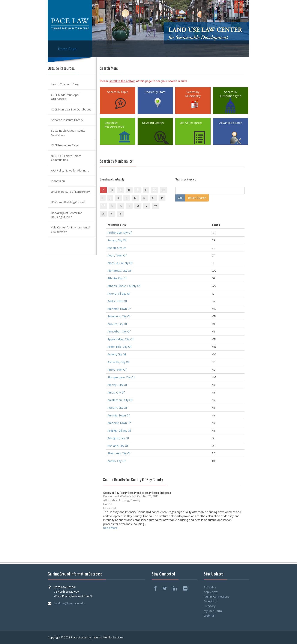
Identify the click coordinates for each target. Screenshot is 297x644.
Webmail (209, 616)
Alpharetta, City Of (119, 271)
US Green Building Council (68, 202)
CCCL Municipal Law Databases (71, 109)
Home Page (67, 49)
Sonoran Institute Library (67, 120)
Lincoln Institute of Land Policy (70, 192)
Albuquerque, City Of (121, 377)
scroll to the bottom (122, 81)
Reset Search (197, 198)
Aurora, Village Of (119, 294)
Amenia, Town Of (119, 415)
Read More (110, 528)
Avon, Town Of (117, 255)
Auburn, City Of (117, 324)
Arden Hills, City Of (119, 347)
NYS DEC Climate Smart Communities (66, 158)
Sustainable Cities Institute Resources (68, 133)
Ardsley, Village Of (119, 431)
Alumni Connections (217, 596)
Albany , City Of (117, 385)
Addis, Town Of (117, 301)
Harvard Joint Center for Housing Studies (66, 215)
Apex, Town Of (117, 370)
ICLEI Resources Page (65, 145)
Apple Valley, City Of (121, 339)
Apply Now (211, 592)
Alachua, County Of (120, 263)
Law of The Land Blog (65, 84)
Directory (210, 606)
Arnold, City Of (117, 354)
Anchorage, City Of (120, 233)
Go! (180, 198)
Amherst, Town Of (119, 309)
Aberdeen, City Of (119, 453)
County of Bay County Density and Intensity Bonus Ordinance (137, 493)
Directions (210, 601)
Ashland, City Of (118, 446)
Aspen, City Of (117, 248)
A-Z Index (210, 587)
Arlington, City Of (118, 438)
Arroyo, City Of (117, 240)
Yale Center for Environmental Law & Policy (70, 229)
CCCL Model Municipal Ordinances (65, 97)
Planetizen (58, 181)
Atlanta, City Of (117, 278)
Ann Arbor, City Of (119, 331)
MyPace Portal (213, 611)
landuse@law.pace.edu (69, 603)
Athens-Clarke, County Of (124, 286)
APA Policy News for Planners (70, 170)
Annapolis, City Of (119, 316)
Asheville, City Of (118, 362)
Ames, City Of (116, 392)
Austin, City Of (117, 461)
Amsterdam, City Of (120, 400)
